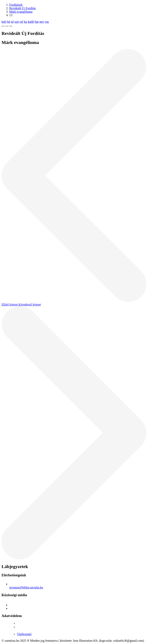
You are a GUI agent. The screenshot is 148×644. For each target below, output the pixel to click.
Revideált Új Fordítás (23, 8)
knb (4, 22)
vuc (47, 22)
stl (12, 22)
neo (42, 22)
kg (25, 22)
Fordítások (16, 5)
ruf (21, 22)
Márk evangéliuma (21, 12)
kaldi (31, 22)
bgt (37, 22)
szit (17, 22)
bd (8, 22)
